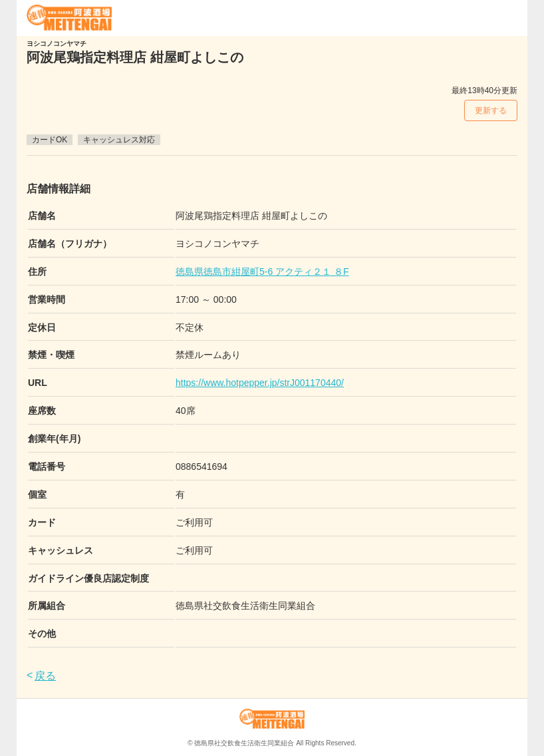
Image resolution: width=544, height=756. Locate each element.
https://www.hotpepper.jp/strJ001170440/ (260, 383)
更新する (491, 110)
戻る (45, 676)
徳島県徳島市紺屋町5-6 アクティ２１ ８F (262, 272)
